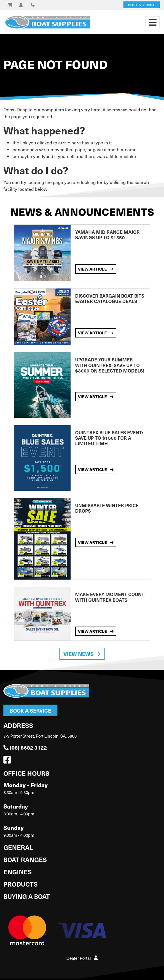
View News (82, 654)
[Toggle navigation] (153, 22)
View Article (96, 269)
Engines (18, 872)
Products (21, 884)
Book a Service (30, 710)
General (18, 847)
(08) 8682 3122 (25, 747)
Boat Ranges (25, 859)
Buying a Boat (27, 896)
